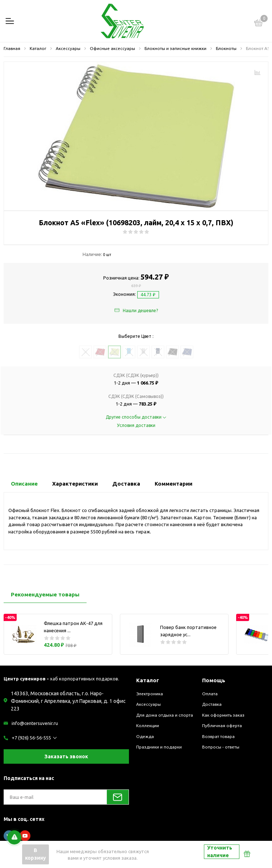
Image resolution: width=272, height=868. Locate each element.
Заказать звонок (66, 756)
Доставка (212, 704)
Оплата (210, 694)
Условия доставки (136, 425)
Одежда (145, 736)
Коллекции (148, 726)
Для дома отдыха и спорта (165, 715)
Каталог (148, 680)
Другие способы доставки (136, 417)
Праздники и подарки (159, 747)
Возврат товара (218, 736)
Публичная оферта (222, 726)
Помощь (214, 680)
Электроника (150, 694)
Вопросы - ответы (221, 747)
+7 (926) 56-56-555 (31, 738)
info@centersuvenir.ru (35, 723)
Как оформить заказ (223, 715)
